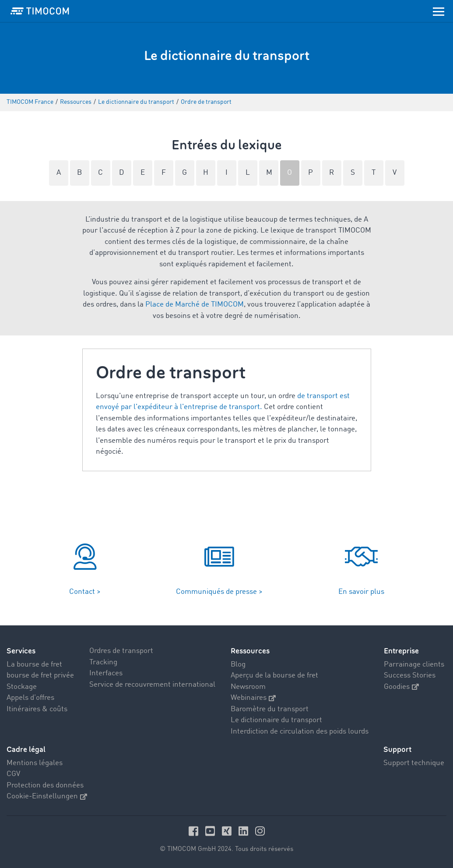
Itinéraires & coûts (37, 709)
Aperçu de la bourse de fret (274, 676)
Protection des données (45, 785)
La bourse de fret (34, 665)
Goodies (401, 687)
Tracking (103, 662)
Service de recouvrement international (152, 685)
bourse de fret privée (40, 676)
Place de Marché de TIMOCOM (195, 305)
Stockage (22, 687)
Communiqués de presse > (219, 592)
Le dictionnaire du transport (276, 720)
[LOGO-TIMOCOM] (40, 11)
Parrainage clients (414, 665)
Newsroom (248, 687)
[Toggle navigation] (439, 11)
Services (21, 651)
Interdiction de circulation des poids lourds (300, 732)
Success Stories (410, 676)
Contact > (85, 592)
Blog (238, 665)
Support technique (414, 763)
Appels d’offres (30, 698)
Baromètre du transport (270, 709)
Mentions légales (35, 763)
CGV (13, 774)
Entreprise (401, 651)
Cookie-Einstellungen (47, 796)
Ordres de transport (121, 651)
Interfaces (106, 673)
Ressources (250, 651)
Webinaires (253, 698)
